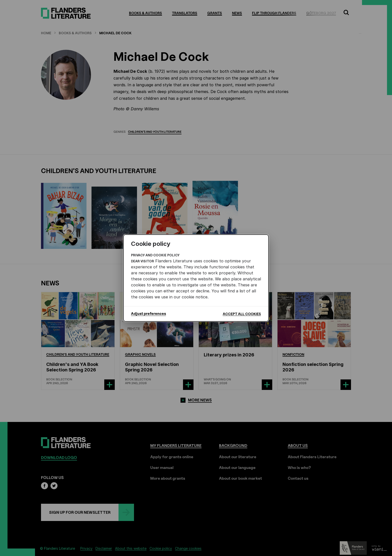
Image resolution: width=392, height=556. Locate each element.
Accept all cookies (242, 314)
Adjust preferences (148, 314)
